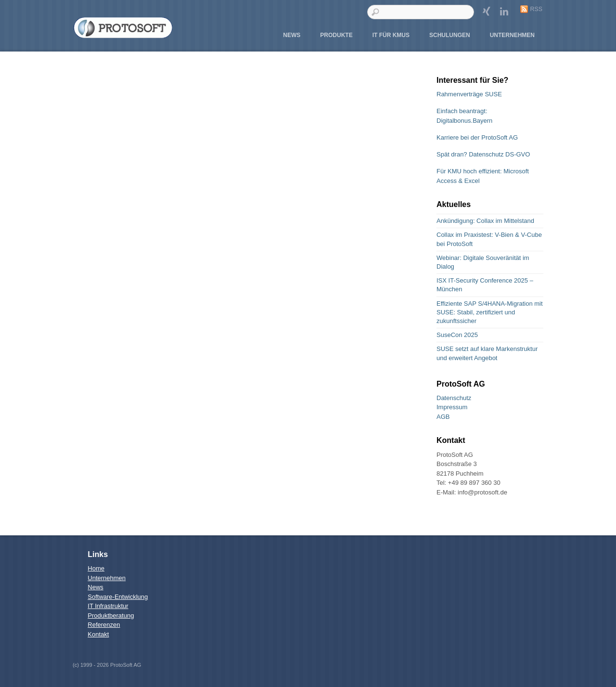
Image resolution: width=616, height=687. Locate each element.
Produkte (336, 35)
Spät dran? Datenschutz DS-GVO (483, 154)
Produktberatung (111, 616)
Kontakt (98, 634)
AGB (443, 417)
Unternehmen (512, 35)
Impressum (452, 407)
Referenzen (104, 625)
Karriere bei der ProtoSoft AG (477, 137)
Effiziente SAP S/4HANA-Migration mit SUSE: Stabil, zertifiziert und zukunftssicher (490, 312)
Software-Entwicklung (118, 597)
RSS (536, 9)
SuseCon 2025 (457, 335)
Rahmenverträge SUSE (469, 94)
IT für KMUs (391, 35)
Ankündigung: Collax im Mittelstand (485, 221)
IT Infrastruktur (108, 606)
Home (96, 568)
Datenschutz (454, 398)
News (292, 35)
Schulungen (450, 35)
